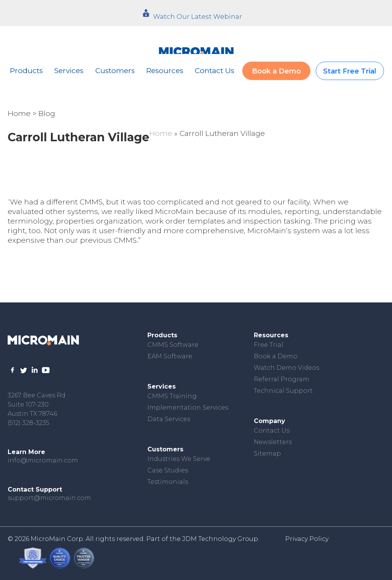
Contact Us (215, 71)
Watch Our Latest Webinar (198, 16)
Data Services (169, 419)
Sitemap (267, 453)
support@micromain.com (49, 498)
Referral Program (282, 379)
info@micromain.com (43, 460)
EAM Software (170, 356)
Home (19, 114)
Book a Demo (276, 71)
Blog (47, 114)
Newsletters (273, 442)
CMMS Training (172, 396)
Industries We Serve (179, 459)
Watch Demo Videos (287, 368)
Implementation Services (188, 408)
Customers (115, 71)
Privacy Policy (307, 539)
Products (26, 71)
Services (69, 71)
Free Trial (269, 345)
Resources (165, 71)
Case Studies (168, 470)
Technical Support (283, 391)
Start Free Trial (350, 71)
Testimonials (168, 482)
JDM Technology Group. (221, 539)
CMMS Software (173, 345)
